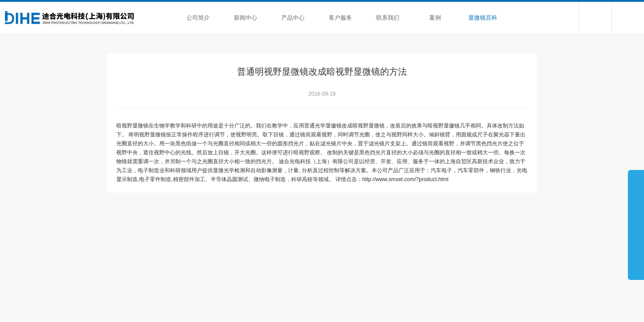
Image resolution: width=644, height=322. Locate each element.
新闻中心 (246, 18)
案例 (435, 18)
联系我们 (388, 18)
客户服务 (340, 18)
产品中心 (293, 18)
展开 (636, 225)
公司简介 (198, 18)
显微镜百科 (483, 18)
